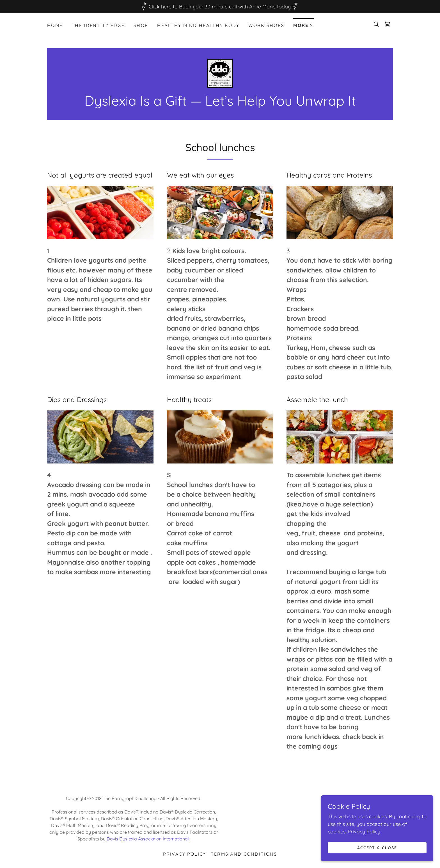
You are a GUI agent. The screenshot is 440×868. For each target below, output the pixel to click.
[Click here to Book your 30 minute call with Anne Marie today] (220, 6)
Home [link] (55, 25)
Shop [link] (141, 25)
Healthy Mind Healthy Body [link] (198, 25)
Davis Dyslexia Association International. (148, 839)
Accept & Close (377, 848)
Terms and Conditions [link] (244, 854)
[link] (387, 24)
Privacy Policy (364, 832)
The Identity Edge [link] (98, 25)
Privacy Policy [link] (185, 854)
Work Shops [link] (266, 25)
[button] (304, 23)
